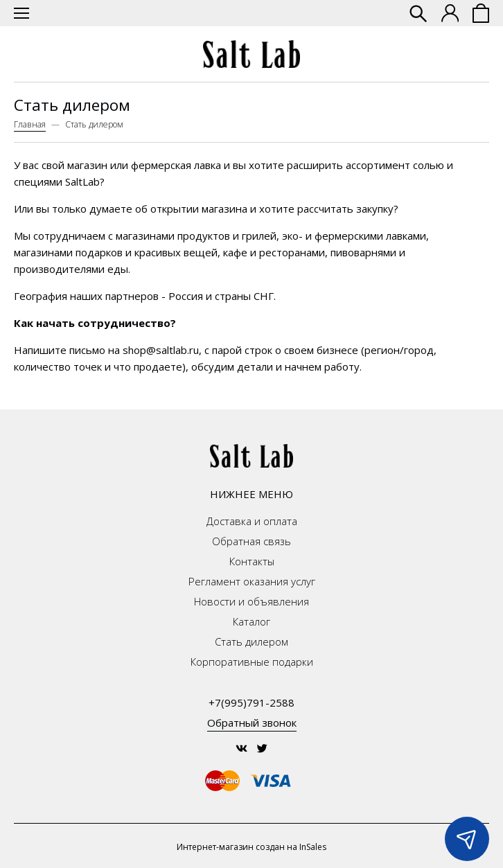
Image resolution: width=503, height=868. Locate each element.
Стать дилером (251, 641)
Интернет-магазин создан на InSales (251, 847)
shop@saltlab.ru (161, 350)
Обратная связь (251, 541)
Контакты (252, 561)
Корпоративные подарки (252, 662)
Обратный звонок (252, 723)
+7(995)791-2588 (251, 702)
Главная (30, 124)
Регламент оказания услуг (252, 581)
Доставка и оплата (252, 521)
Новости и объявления (251, 601)
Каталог (251, 621)
